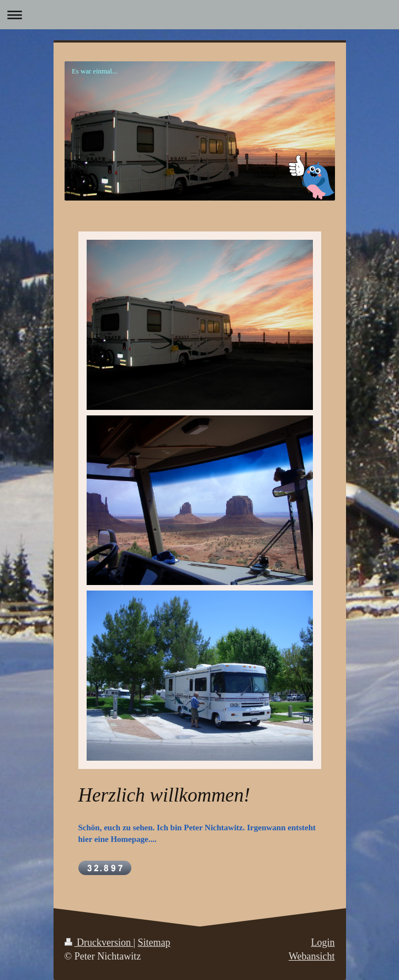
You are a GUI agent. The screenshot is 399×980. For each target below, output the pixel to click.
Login (323, 942)
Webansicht (312, 956)
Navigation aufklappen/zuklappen (199, 15)
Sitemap (154, 942)
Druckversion (99, 942)
